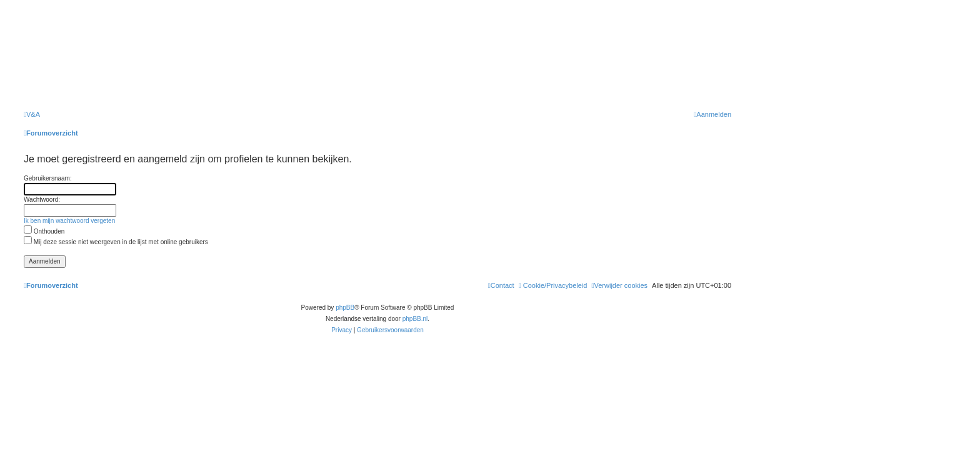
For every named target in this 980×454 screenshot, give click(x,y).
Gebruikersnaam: (48, 178)
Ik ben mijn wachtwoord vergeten (69, 221)
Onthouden (44, 231)
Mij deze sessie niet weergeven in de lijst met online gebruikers (116, 242)
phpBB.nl (415, 319)
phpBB (345, 308)
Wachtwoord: (42, 200)
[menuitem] (32, 114)
